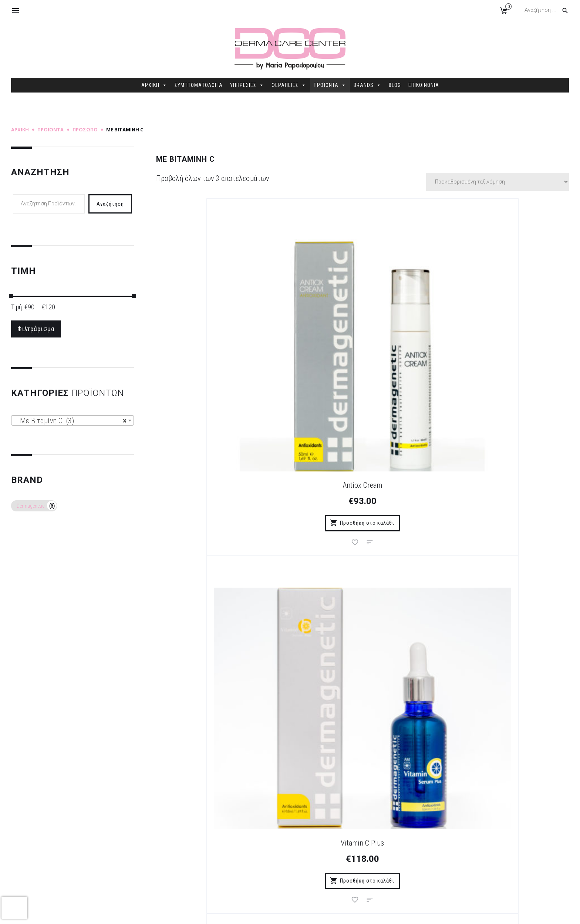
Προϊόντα (50, 130)
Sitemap (153, 913)
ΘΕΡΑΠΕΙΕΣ (289, 85)
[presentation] (14, 908)
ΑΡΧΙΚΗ (154, 85)
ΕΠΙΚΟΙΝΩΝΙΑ (424, 85)
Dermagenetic (31, 507)
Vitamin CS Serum (507, 343)
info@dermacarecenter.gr (483, 864)
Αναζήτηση (110, 204)
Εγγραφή (369, 632)
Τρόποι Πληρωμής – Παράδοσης (204, 816)
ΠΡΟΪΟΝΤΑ (330, 85)
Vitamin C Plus (362, 343)
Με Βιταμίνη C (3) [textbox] (70, 422)
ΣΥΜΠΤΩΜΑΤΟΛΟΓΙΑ (199, 85)
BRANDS (367, 85)
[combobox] (72, 421)
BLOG (395, 85)
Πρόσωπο (85, 130)
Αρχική (20, 130)
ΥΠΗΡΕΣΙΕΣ (247, 85)
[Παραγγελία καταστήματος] (498, 182)
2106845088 (465, 853)
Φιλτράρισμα (38, 329)
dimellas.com (122, 913)
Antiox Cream (217, 343)
